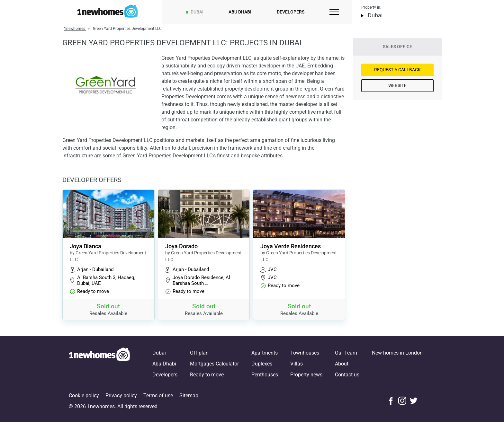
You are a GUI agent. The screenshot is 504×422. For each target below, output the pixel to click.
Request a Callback (397, 70)
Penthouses (265, 375)
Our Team (346, 353)
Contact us (347, 375)
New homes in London (397, 353)
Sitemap (189, 396)
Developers (291, 12)
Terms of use (158, 396)
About (342, 364)
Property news (306, 375)
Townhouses (305, 353)
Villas (297, 364)
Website (397, 85)
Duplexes (262, 364)
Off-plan (199, 353)
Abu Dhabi (240, 12)
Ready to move (207, 375)
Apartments (265, 353)
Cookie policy (84, 396)
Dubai (197, 12)
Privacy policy (121, 396)
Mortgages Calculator (214, 364)
